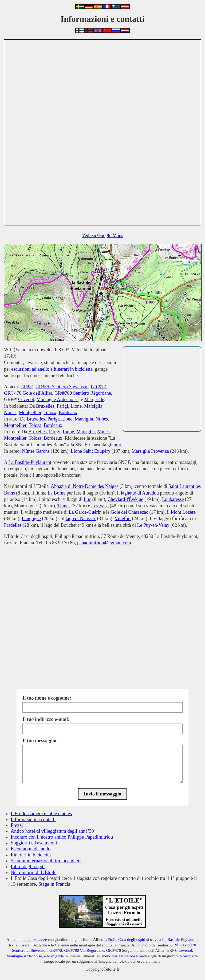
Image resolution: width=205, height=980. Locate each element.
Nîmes (10, 413)
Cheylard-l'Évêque (125, 499)
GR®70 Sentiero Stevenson (62, 387)
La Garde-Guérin (85, 512)
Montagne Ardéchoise (58, 399)
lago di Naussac (81, 518)
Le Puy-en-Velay (153, 525)
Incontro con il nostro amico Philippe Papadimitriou (62, 837)
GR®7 (27, 387)
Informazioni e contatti (33, 819)
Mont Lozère (183, 512)
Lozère (24, 945)
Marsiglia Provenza (150, 451)
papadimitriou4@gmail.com (104, 543)
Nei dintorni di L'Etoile (33, 872)
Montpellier (30, 413)
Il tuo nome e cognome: (47, 698)
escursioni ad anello (30, 369)
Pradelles (13, 525)
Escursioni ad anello (31, 849)
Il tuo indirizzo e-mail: (46, 719)
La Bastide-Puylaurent (30, 462)
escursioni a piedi (133, 956)
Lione (76, 406)
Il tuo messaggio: (40, 741)
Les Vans (100, 506)
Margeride (94, 399)
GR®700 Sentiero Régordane (83, 393)
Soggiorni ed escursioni (34, 843)
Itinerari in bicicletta (31, 855)
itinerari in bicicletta (73, 369)
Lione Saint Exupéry (90, 451)
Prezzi (17, 825)
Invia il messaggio (102, 794)
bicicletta (190, 956)
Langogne (31, 518)
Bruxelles (45, 406)
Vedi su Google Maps (103, 235)
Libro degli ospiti (28, 867)
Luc (87, 499)
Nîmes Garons (36, 451)
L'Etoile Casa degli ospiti (125, 939)
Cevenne (62, 945)
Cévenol (185, 950)
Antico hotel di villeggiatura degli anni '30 (52, 831)
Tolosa (50, 413)
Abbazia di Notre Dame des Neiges (84, 486)
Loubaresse (173, 499)
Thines (64, 506)
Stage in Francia (54, 884)
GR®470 (114, 950)
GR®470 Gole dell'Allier (28, 393)
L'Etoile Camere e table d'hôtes (41, 814)
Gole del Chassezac (129, 512)
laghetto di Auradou (140, 493)
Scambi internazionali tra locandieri (46, 861)
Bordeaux (68, 413)
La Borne (56, 493)
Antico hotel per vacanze (27, 939)
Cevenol (26, 399)
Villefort (123, 518)
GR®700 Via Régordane (84, 950)
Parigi (62, 406)
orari (118, 445)
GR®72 (98, 387)
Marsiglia (93, 406)
